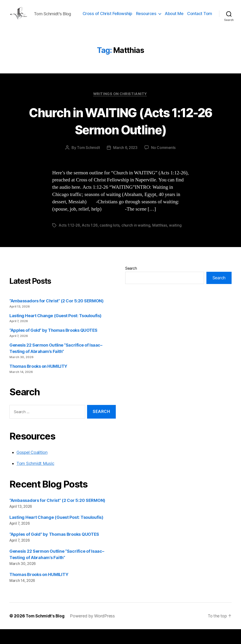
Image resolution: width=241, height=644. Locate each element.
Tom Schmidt (88, 163)
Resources (175, 17)
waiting (176, 240)
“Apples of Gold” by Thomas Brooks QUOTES (53, 345)
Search (131, 283)
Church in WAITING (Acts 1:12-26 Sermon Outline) (121, 135)
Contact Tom (200, 24)
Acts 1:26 (90, 240)
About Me (203, 17)
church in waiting (137, 240)
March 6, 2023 (125, 163)
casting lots (110, 240)
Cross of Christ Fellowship (136, 17)
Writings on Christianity (120, 109)
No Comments (164, 163)
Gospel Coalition (32, 467)
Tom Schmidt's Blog (46, 631)
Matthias (160, 240)
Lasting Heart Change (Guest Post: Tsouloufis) (55, 330)
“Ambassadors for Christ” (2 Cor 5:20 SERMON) (56, 316)
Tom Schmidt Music (35, 478)
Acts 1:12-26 (70, 240)
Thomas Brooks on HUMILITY (38, 381)
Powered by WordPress (94, 631)
